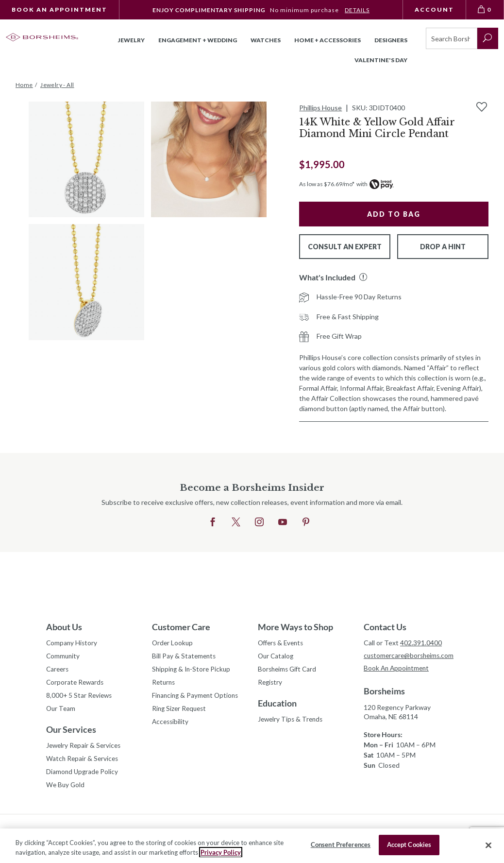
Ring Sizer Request (181, 711)
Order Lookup (173, 643)
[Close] (488, 845)
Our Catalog (277, 657)
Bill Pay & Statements (185, 656)
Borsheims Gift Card (289, 670)
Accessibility (171, 725)
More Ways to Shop (295, 627)
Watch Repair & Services (83, 762)
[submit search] (488, 38)
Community (64, 657)
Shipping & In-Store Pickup (193, 670)
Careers (58, 670)
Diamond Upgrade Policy (83, 776)
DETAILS (357, 10)
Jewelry (131, 40)
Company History (72, 643)
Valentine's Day (381, 60)
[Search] (452, 38)
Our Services (71, 732)
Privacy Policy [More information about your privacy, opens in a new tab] (221, 852)
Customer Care (181, 627)
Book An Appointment (59, 9)
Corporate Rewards (76, 684)
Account (434, 9)
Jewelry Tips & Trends (292, 721)
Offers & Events (283, 643)
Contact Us (385, 627)
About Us (64, 627)
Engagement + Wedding (198, 40)
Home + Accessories (328, 40)
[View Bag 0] (485, 10)
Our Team (61, 711)
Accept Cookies (409, 845)
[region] (252, 846)
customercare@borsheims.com (411, 656)
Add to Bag (394, 214)
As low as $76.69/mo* (327, 184)
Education (277, 705)
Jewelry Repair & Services (85, 749)
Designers (391, 40)
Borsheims (384, 692)
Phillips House (320, 108)
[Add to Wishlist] (482, 107)
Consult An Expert (345, 247)
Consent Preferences (341, 845)
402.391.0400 (421, 643)
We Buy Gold (66, 789)
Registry (271, 684)
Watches (266, 40)
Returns (164, 684)
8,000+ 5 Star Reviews (80, 698)
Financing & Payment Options (197, 698)
